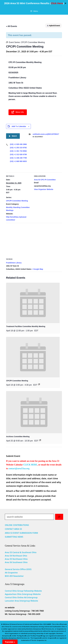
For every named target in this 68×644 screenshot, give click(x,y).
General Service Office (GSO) (18, 569)
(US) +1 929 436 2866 (18, 144)
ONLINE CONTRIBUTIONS (17, 525)
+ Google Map (37, 269)
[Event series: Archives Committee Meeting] (40, 440)
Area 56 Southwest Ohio (16, 562)
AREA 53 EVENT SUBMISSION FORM (21, 533)
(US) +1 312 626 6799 (18, 154)
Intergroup (32, 597)
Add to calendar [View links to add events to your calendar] (19, 126)
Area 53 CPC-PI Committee (45, 180)
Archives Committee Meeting (18, 437)
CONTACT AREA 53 (13, 529)
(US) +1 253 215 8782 (18, 148)
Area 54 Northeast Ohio (16, 556)
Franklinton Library (14, 263)
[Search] (59, 517)
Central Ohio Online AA (16, 597)
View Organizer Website (44, 189)
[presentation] (33, 303)
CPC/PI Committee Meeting (17, 201)
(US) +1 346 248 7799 (18, 158)
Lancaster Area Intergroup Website (21, 601)
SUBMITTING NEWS (14, 537)
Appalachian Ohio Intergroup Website (23, 594)
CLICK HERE (30, 465)
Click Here (57, 3)
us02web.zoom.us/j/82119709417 (46, 134)
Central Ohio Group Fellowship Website (23, 591)
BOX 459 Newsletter (14, 576)
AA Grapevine (11, 573)
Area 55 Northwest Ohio (16, 559)
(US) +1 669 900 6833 (18, 161)
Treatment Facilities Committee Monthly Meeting (26, 326)
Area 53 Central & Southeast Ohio (21, 552)
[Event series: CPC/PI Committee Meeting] (39, 384)
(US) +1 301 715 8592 (18, 151)
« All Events (12, 26)
